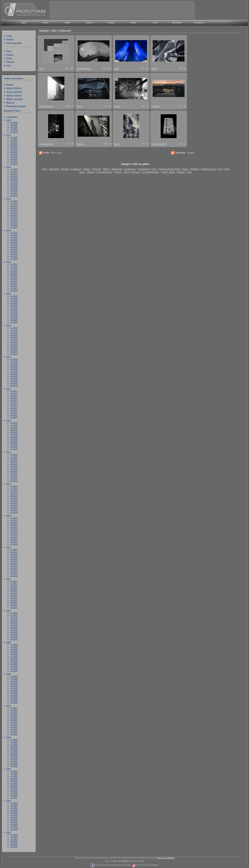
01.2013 (14, 544)
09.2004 (14, 810)
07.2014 (14, 498)
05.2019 (14, 344)
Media (45, 23)
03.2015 (14, 476)
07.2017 (14, 403)
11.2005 (14, 774)
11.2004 (14, 805)
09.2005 (14, 778)
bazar (155, 23)
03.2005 (14, 793)
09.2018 (14, 366)
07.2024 (14, 181)
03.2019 (14, 349)
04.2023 (14, 220)
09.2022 (14, 240)
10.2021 (14, 269)
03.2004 (14, 824)
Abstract (91, 172)
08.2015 (14, 464)
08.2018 (14, 369)
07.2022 (14, 244)
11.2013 (14, 520)
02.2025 (14, 161)
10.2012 (14, 554)
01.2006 (14, 766)
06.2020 (14, 310)
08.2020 (14, 305)
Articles (10, 54)
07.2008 (14, 688)
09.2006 (14, 747)
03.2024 (14, 191)
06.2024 (14, 183)
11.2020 (14, 298)
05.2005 (14, 788)
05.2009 (14, 661)
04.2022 (14, 252)
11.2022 (14, 235)
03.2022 (14, 254)
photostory (177, 23)
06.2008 (14, 690)
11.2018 (14, 362)
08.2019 (14, 337)
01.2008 (14, 702)
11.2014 (14, 488)
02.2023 (14, 225)
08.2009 (14, 654)
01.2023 (14, 227)
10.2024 (14, 174)
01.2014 (14, 512)
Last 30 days (12, 117)
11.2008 (14, 678)
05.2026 (14, 122)
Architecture (130, 169)
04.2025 (14, 156)
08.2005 (14, 781)
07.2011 (14, 593)
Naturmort (117, 169)
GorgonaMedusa (84, 68)
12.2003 (14, 835)
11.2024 (14, 171)
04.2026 (14, 125)
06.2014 (14, 500)
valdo (41, 68)
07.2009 (14, 656)
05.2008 (14, 693)
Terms (9, 58)
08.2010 (14, 622)
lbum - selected (14, 95)
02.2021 (14, 288)
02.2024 (14, 193)
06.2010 (14, 627)
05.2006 (14, 756)
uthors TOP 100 (14, 88)
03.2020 (14, 317)
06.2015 (14, 469)
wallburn (156, 106)
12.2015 (14, 454)
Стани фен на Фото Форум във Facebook (112, 865)
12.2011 (14, 581)
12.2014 (14, 486)
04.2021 (14, 283)
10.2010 (14, 617)
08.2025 (14, 147)
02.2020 (14, 320)
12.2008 (14, 676)
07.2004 (14, 815)
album (67, 23)
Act (220, 169)
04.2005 (14, 790)
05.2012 (14, 566)
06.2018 (14, 374)
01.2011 (14, 607)
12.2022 (14, 232)
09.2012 (14, 556)
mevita (117, 144)
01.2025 (14, 164)
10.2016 (14, 427)
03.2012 (14, 571)
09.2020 (14, 303)
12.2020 (14, 296)
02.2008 (14, 700)
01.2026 (14, 132)
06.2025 (14, 152)
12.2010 (14, 613)
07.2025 (14, 149)
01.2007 (14, 734)
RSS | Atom (56, 153)
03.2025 (14, 159)
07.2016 (14, 434)
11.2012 (14, 552)
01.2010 (14, 639)
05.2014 (14, 503)
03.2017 (14, 412)
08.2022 (14, 242)
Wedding (195, 169)
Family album (168, 172)
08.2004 (14, 812)
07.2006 (14, 751)
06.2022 (14, 247)
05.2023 (14, 217)
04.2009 (14, 664)
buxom (80, 106)
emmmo (80, 144)
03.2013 (14, 539)
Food (154, 169)
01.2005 (14, 797)
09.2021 (14, 271)
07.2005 (14, 783)
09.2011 (14, 588)
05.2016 (14, 439)
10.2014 (14, 491)
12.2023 (14, 201)
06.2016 (14, 437)
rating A (89, 23)
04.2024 (14, 188)
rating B (111, 23)
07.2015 (14, 466)
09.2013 (14, 525)
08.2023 (14, 210)
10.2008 (14, 681)
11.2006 (14, 742)
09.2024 (14, 176)
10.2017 (14, 396)
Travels (118, 172)
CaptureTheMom (159, 144)
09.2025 (14, 145)
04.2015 (14, 473)
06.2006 (14, 754)
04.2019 (14, 347)
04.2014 (14, 505)
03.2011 (14, 603)
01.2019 (14, 354)
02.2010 (14, 637)
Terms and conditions (166, 858)
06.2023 (14, 215)
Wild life (97, 169)
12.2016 (14, 423)
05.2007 (14, 724)
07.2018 (14, 371)
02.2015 (14, 478)
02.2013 (14, 542)
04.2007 (14, 727)
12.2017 (14, 391)
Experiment (144, 169)
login (24, 23)
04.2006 (14, 759)
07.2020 (14, 308)
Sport (126, 172)
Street (44, 169)
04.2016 (14, 442)
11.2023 (14, 203)
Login (9, 35)
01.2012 (14, 576)
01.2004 (14, 829)
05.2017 (14, 408)
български (199, 23)
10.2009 (14, 649)
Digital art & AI (209, 169)
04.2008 (14, 695)
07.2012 (14, 561)
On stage (135, 172)
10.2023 (14, 205)
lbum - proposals (15, 99)
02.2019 (14, 351)
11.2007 (14, 710)
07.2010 (14, 625)
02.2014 (14, 510)
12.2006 (14, 739)
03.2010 (14, 634)
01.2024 (14, 195)
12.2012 (14, 549)
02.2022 (14, 256)
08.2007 (14, 717)
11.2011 (14, 583)
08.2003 (14, 844)
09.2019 (14, 335)
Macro (106, 169)
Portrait (65, 169)
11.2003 (14, 837)
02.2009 (14, 668)
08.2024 (14, 179)
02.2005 (14, 795)
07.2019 (14, 339)
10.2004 (14, 808)
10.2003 (14, 839)
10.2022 (14, 237)
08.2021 (14, 274)
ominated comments (16, 106)
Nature (87, 169)
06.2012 (14, 564)
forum (133, 23)
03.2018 (14, 381)
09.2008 (14, 683)
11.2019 (14, 330)
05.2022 (14, 249)
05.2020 (14, 313)
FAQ (8, 65)
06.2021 (14, 278)
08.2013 (14, 527)
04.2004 (14, 822)
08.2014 (14, 495)
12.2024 (14, 169)
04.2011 (14, 600)
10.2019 (14, 332)
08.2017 (14, 400)
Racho (154, 68)
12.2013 (14, 518)
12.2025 (14, 137)
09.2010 (14, 620)
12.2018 (14, 359)
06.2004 (14, 817)
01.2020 (14, 322)
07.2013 (14, 530)
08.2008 (14, 686)
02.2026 (14, 130)
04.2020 (14, 315)
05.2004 (14, 820)
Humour (181, 172)
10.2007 (14, 713)
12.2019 (14, 327)
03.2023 (14, 222)
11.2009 (14, 647)
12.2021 (14, 264)
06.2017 (14, 405)
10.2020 (14, 301)
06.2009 (14, 659)
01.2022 (14, 259)
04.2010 (14, 632)
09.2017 (14, 398)
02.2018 (14, 383)
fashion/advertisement (169, 169)
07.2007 (14, 720)
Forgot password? (14, 43)
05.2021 (14, 281)
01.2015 (14, 481)
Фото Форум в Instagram (147, 865)
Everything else (105, 172)
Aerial (185, 169)
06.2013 (14, 532)
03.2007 (14, 729)
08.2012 (14, 559)
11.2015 (14, 457)
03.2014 (14, 507)
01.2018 (14, 385)
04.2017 (14, 410)
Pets (190, 172)
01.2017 (14, 417)
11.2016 (14, 425)
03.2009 (14, 666)
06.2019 (14, 342)
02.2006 (14, 763)
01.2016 (14, 449)
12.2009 (14, 644)
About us (10, 62)
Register (10, 39)
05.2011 (14, 598)
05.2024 (14, 186)
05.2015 (14, 471)
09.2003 (14, 842)
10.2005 (14, 776)
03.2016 (14, 444)
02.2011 (14, 605)
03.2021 (14, 286)
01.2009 (14, 671)
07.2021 (14, 276)
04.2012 (14, 568)
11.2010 (14, 615)
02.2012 (14, 573)
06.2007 (14, 722)
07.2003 (14, 846)
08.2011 (14, 591)
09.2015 (14, 461)
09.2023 (14, 208)
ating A (10, 102)
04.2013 (14, 537)
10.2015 (14, 459)
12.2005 (14, 771)
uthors (10, 84)
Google (191, 153)
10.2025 (14, 142)
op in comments (14, 91)
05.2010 (14, 629)
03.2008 (14, 698)
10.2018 (14, 364)
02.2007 (14, 732)
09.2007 (14, 715)
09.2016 (14, 430)
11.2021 (14, 266)
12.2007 (14, 708)
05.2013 (14, 534)
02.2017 (14, 415)
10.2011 (14, 586)
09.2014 (14, 493)
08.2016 (14, 432)
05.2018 (14, 376)
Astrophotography (151, 172)
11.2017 (14, 393)
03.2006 (14, 761)
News (9, 51)
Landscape (76, 169)
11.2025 (14, 140)
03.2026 (14, 127)
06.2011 (14, 595)
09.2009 (14, 652)
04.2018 (14, 378)
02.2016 (14, 446)
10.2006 (14, 744)
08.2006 (14, 749)
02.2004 (14, 827)
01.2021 (14, 290)
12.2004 (14, 803)
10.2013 (14, 522)
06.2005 (14, 785)
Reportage (55, 169)
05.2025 (14, 154)
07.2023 (14, 213)
